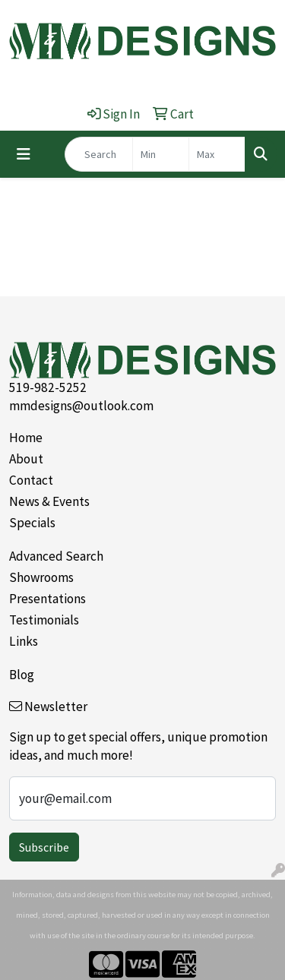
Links (24, 641)
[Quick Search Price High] (217, 154)
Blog (22, 675)
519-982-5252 (48, 387)
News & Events (49, 501)
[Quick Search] (99, 154)
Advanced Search (56, 556)
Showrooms (41, 577)
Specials (32, 523)
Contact (31, 480)
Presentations (47, 599)
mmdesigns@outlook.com (81, 406)
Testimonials (44, 620)
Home (26, 438)
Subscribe (44, 847)
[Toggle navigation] (24, 154)
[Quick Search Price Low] (161, 154)
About (26, 459)
